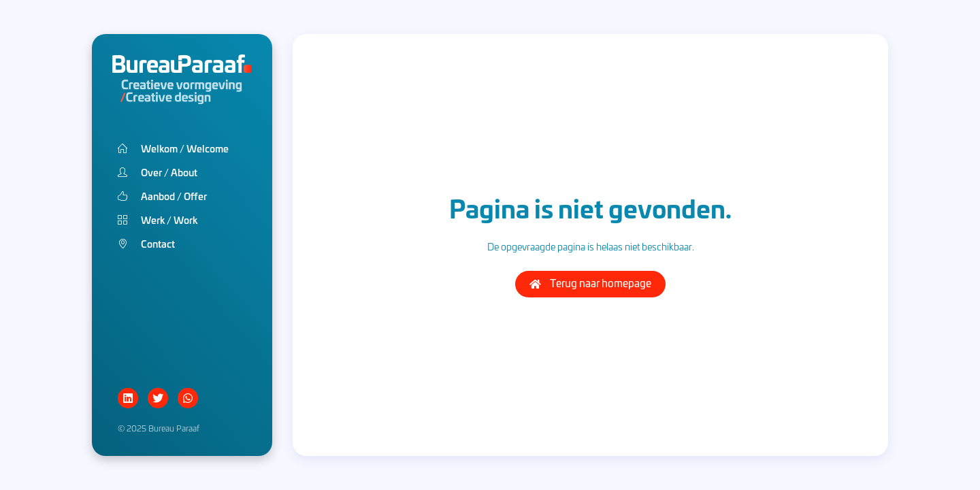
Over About (158, 172)
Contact (146, 243)
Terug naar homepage (590, 283)
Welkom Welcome (173, 148)
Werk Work (158, 219)
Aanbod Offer (162, 196)
